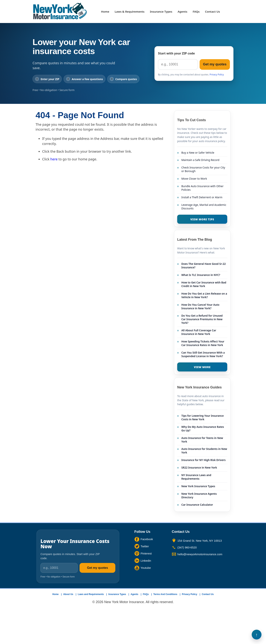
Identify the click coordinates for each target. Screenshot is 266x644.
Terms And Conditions (165, 594)
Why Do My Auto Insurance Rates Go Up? (203, 429)
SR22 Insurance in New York (199, 467)
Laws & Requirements (130, 11)
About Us (68, 594)
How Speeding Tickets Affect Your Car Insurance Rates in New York (203, 343)
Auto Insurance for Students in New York (204, 451)
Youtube (146, 568)
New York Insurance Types (198, 486)
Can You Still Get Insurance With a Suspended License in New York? (203, 354)
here (54, 159)
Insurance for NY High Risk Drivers (203, 460)
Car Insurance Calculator (197, 505)
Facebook (147, 539)
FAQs (196, 11)
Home (105, 11)
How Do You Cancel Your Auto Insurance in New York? (200, 306)
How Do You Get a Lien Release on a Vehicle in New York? (204, 295)
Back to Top (257, 635)
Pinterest (146, 553)
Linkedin (146, 561)
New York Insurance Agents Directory (199, 495)
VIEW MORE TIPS (202, 219)
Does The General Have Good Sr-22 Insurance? (204, 266)
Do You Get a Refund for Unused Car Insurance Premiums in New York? (202, 319)
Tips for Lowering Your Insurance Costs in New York (203, 417)
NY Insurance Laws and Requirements (196, 477)
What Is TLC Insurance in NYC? (201, 275)
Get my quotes (215, 64)
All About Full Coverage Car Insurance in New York (199, 332)
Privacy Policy (217, 75)
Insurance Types (161, 11)
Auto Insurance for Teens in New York (202, 440)
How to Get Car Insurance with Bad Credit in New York (204, 284)
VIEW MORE (202, 367)
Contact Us (212, 11)
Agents (182, 11)
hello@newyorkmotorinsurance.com (200, 554)
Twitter (145, 546)
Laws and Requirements (91, 594)
